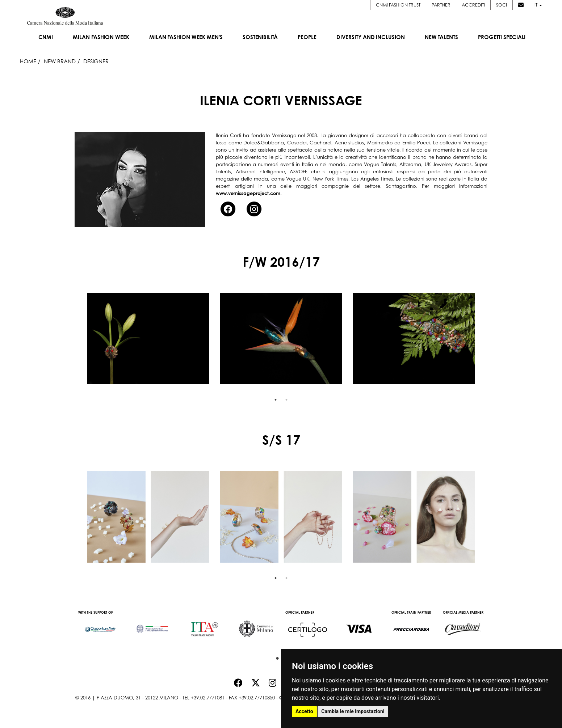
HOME (28, 61)
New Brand (60, 61)
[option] (148, 339)
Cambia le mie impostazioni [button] (353, 711)
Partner (441, 5)
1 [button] (276, 400)
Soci (502, 5)
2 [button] (286, 400)
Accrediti (473, 5)
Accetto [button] (304, 711)
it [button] (538, 5)
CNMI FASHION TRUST (398, 5)
